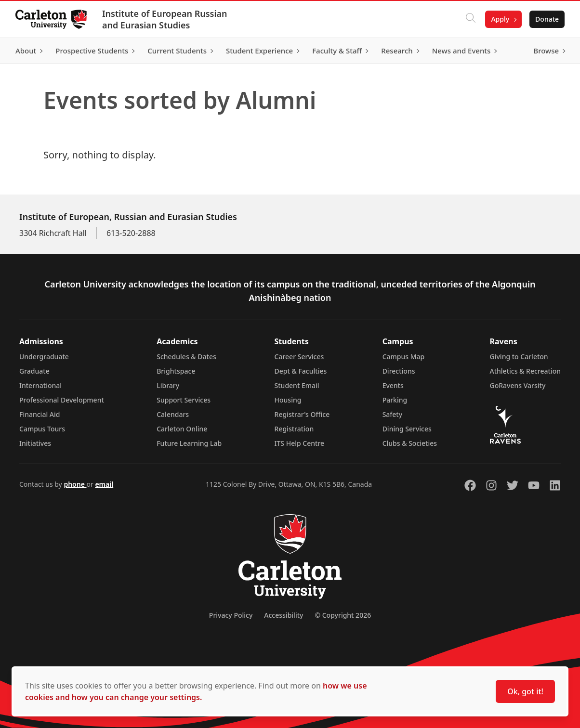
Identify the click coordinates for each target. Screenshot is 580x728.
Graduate (34, 371)
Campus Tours (42, 429)
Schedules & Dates (186, 357)
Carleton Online (182, 429)
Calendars (173, 414)
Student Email (297, 385)
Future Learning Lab (189, 443)
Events (393, 385)
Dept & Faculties (301, 371)
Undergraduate (44, 357)
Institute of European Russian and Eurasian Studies (165, 19)
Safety (393, 414)
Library (168, 385)
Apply (500, 19)
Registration (294, 429)
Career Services (299, 357)
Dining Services (407, 429)
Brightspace (176, 371)
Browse (546, 51)
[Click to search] (471, 19)
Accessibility (283, 615)
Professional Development (62, 400)
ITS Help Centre (300, 443)
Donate (547, 19)
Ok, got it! (525, 691)
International (40, 385)
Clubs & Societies (410, 443)
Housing (288, 400)
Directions (399, 371)
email (104, 484)
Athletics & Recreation (525, 371)
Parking (395, 400)
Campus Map (404, 357)
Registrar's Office (302, 414)
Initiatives (35, 443)
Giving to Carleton (519, 357)
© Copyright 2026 (343, 615)
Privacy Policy (231, 615)
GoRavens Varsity (518, 385)
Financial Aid (40, 414)
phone (75, 484)
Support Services (184, 400)
